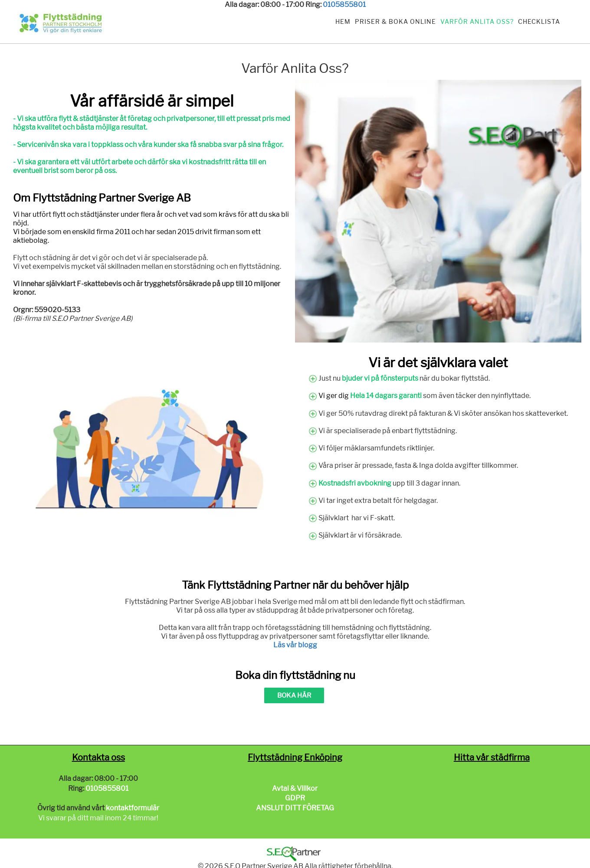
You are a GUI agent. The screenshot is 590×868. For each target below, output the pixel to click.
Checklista (539, 21)
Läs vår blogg (295, 645)
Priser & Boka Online (395, 21)
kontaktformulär (133, 808)
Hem (343, 21)
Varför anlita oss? (477, 21)
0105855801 (344, 5)
